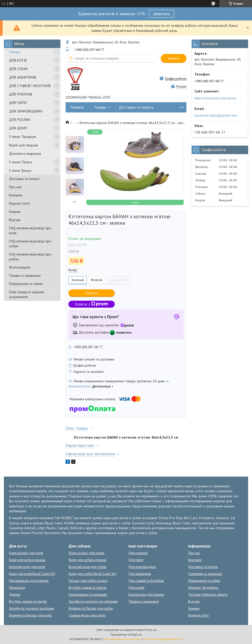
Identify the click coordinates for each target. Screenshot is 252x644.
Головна (77, 107)
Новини (15, 212)
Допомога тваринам (25, 154)
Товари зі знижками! (25, 276)
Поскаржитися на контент (123, 639)
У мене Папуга (21, 162)
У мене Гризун (20, 171)
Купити (92, 293)
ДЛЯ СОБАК (18, 69)
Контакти (16, 195)
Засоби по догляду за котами (31, 608)
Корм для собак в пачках (88, 560)
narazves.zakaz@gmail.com (216, 115)
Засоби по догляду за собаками (93, 602)
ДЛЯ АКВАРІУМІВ (23, 77)
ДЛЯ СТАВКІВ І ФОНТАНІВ (30, 86)
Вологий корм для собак (87, 567)
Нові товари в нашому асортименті (27, 294)
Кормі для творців (23, 145)
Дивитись (161, 14)
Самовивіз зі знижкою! (205, 574)
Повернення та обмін (26, 284)
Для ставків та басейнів (146, 581)
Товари (15, 52)
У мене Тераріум (22, 137)
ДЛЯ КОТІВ (18, 60)
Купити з (92, 304)
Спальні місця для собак (87, 615)
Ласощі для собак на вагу (88, 581)
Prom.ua (150, 630)
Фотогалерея (20, 267)
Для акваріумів (140, 574)
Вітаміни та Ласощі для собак (91, 608)
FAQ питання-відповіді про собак (30, 244)
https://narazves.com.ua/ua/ (215, 98)
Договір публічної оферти (208, 595)
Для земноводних (142, 567)
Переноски (17, 588)
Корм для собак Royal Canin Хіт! (93, 574)
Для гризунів (138, 553)
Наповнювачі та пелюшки (88, 595)
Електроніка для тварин (146, 595)
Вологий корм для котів (27, 567)
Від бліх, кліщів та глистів (28, 602)
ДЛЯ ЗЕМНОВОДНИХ (26, 111)
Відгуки (15, 220)
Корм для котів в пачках (27, 560)
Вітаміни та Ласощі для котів (30, 615)
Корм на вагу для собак (87, 553)
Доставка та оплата (24, 179)
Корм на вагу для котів (26, 553)
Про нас (15, 187)
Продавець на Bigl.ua (126, 634)
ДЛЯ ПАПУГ (18, 103)
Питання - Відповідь (203, 588)
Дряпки (15, 595)
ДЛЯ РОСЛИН (20, 120)
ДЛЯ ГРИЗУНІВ (21, 94)
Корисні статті (20, 203)
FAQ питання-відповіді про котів (30, 230)
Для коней (136, 588)
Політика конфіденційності (163, 639)
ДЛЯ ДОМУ (18, 128)
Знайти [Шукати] (174, 58)
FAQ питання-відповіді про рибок (30, 257)
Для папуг (136, 560)
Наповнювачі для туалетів (29, 581)
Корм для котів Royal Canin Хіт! (32, 574)
